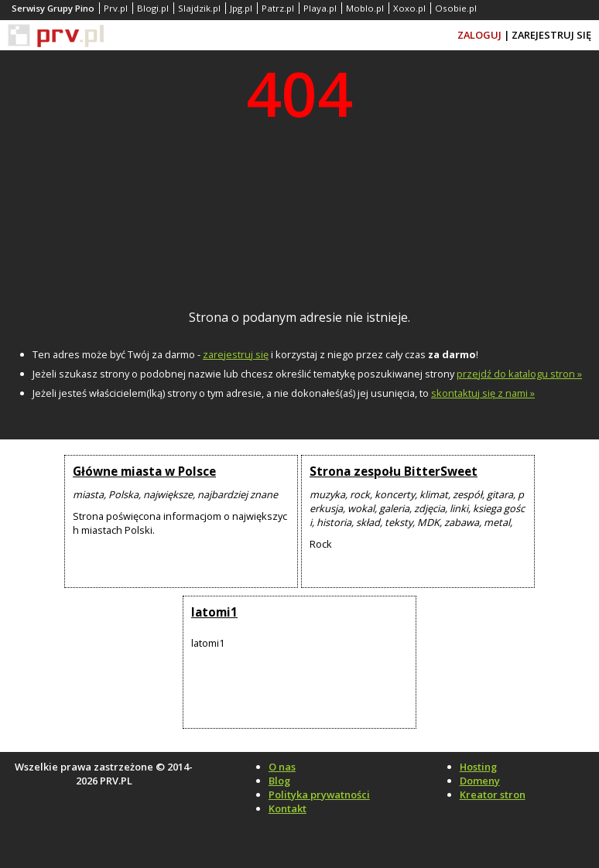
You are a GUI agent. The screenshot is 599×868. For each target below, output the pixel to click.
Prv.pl (116, 8)
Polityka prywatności (319, 795)
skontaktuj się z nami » (483, 393)
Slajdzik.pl (199, 8)
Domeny (480, 781)
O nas (282, 767)
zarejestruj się (236, 354)
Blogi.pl (153, 8)
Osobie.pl (456, 8)
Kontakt (288, 808)
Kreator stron (493, 795)
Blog (279, 781)
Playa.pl (320, 8)
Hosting (478, 767)
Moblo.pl (365, 8)
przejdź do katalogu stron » (519, 374)
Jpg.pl (241, 8)
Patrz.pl (278, 8)
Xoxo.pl (409, 8)
